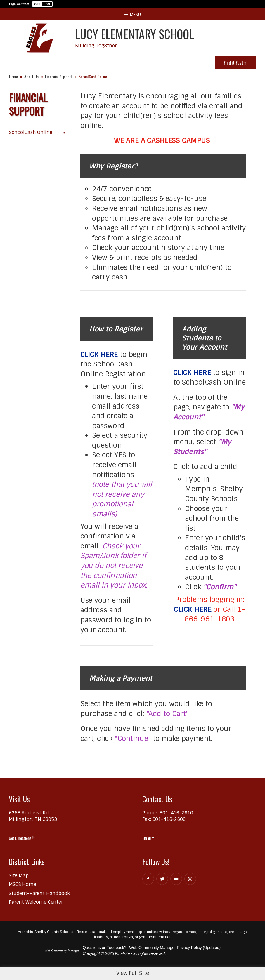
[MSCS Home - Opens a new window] (22, 884)
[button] (42, 4)
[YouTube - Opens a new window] (176, 879)
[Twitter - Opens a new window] (162, 879)
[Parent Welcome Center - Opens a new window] (36, 902)
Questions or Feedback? (104, 948)
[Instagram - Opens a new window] (190, 879)
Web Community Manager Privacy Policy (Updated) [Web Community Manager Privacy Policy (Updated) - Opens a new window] (175, 948)
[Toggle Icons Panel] (236, 62)
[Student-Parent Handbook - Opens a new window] (39, 893)
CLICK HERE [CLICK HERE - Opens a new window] (99, 354)
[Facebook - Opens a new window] (148, 879)
